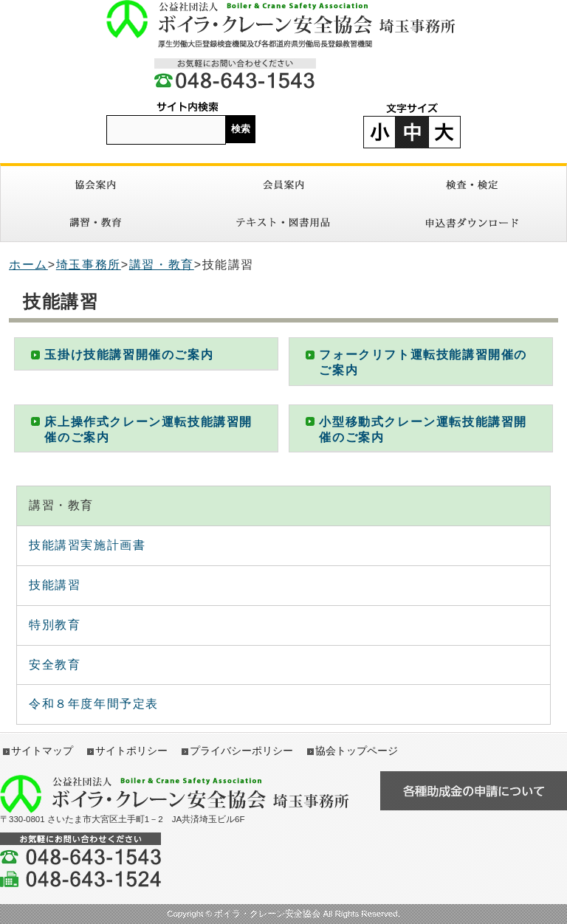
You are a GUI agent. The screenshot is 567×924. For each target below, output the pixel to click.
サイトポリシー (131, 751)
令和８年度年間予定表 (94, 704)
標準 (412, 132)
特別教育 (55, 625)
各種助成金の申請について (474, 791)
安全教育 (55, 665)
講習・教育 (95, 223)
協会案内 (95, 185)
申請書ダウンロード (472, 223)
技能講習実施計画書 (87, 545)
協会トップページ (357, 751)
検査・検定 (472, 185)
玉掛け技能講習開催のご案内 (129, 355)
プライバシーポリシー (241, 751)
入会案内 (283, 185)
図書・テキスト (283, 223)
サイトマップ (42, 751)
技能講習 (55, 585)
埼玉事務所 (89, 265)
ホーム (28, 265)
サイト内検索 (188, 107)
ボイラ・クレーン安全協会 (283, 24)
